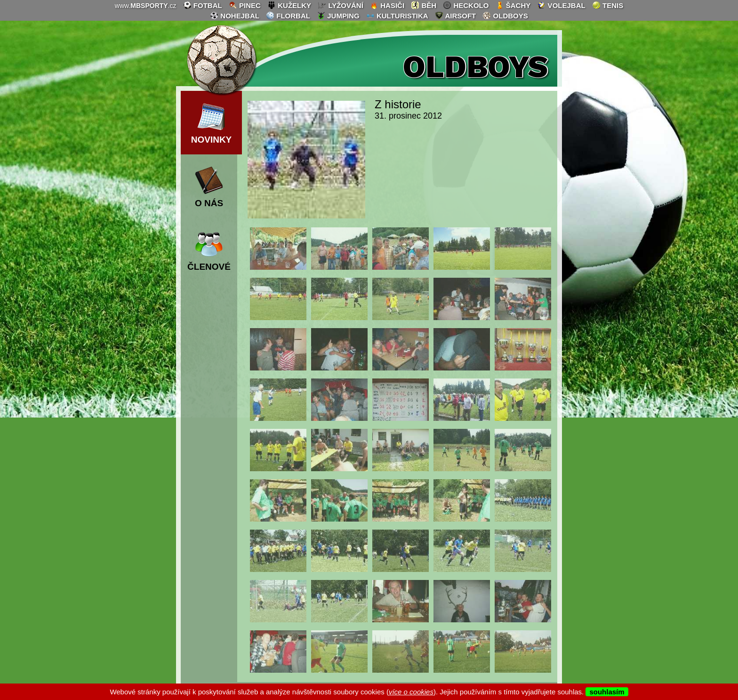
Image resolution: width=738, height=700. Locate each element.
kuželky (289, 5)
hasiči (387, 5)
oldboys (505, 16)
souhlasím (607, 692)
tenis (608, 5)
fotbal (203, 5)
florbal (288, 16)
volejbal (561, 5)
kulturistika (397, 16)
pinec (245, 5)
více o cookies (411, 692)
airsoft (455, 16)
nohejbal (235, 16)
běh (424, 5)
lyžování (341, 5)
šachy (513, 5)
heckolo (466, 5)
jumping (338, 16)
